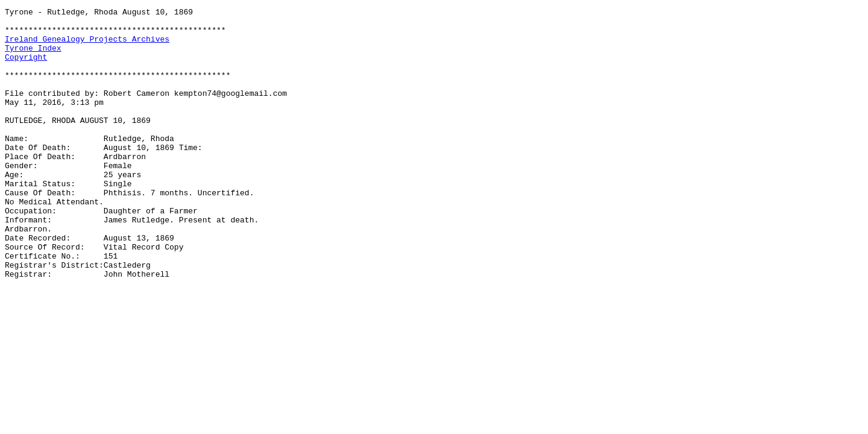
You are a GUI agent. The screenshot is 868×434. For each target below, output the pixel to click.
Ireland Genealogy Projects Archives (87, 46)
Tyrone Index (33, 57)
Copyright (26, 68)
